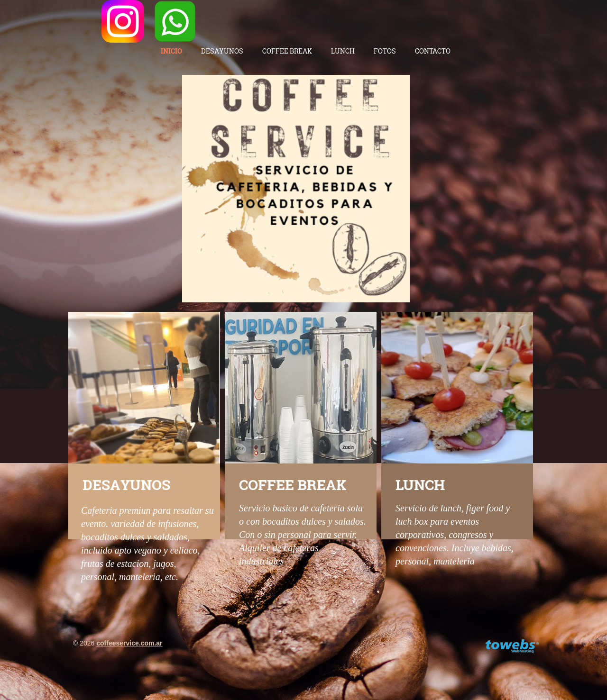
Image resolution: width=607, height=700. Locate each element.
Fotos (385, 51)
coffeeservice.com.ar (129, 643)
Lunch (343, 51)
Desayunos (222, 51)
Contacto (433, 51)
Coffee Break (287, 51)
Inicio (171, 51)
